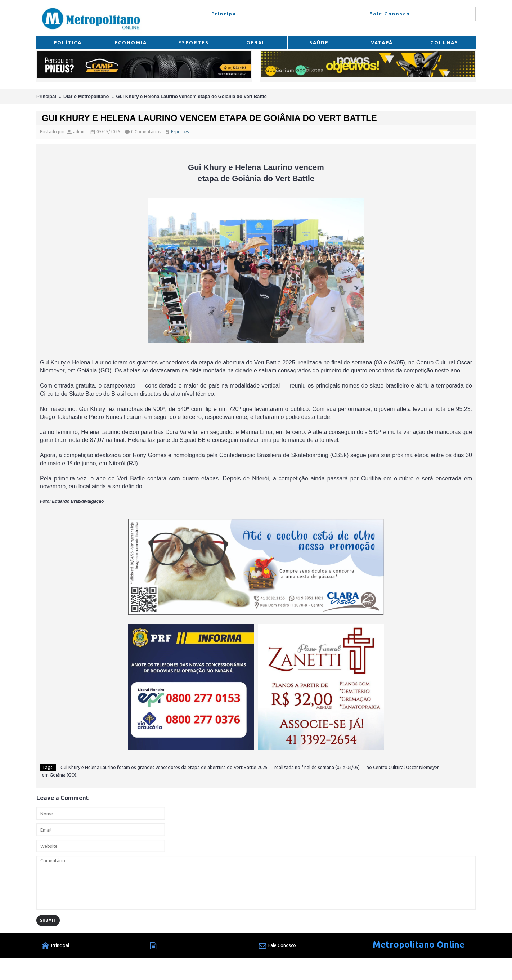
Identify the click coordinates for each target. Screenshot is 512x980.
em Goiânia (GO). (60, 775)
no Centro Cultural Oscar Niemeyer (403, 767)
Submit (48, 920)
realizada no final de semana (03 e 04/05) (317, 767)
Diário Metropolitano (86, 96)
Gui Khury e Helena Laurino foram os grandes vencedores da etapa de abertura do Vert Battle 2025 (164, 767)
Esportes (180, 132)
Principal (46, 96)
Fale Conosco (277, 946)
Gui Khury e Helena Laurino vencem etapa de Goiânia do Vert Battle (192, 96)
